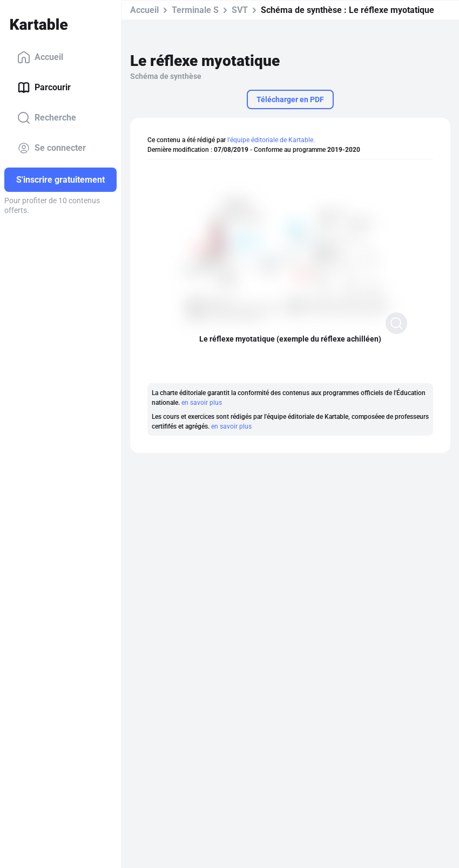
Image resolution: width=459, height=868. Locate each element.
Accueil (40, 57)
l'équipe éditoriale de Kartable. (271, 140)
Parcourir (44, 88)
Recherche (47, 118)
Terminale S (195, 10)
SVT (240, 10)
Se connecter (52, 148)
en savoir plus (202, 403)
